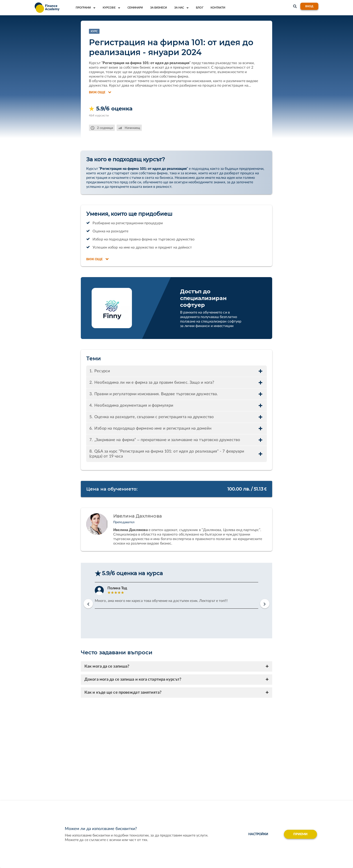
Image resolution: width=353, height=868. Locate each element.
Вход (309, 6)
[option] (176, 595)
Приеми (301, 834)
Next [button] (265, 604)
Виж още (100, 92)
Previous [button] (88, 604)
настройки (258, 834)
